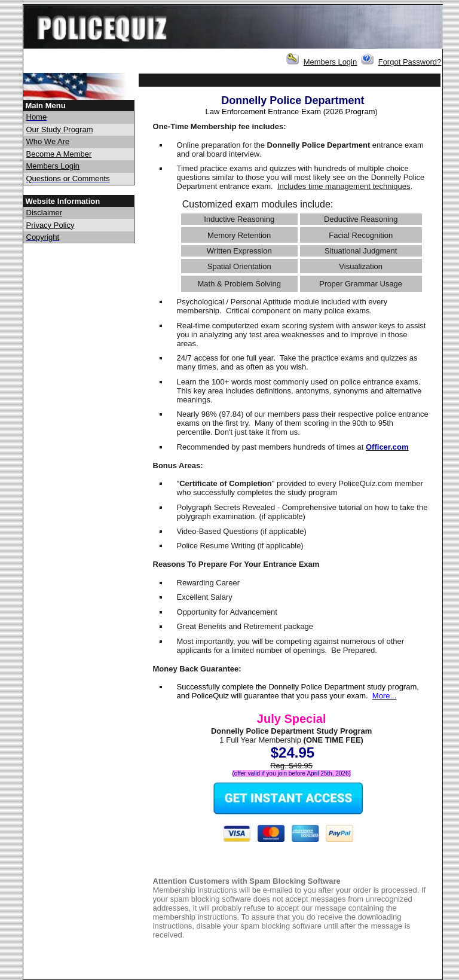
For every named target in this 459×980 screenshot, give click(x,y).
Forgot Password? (410, 62)
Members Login (331, 62)
